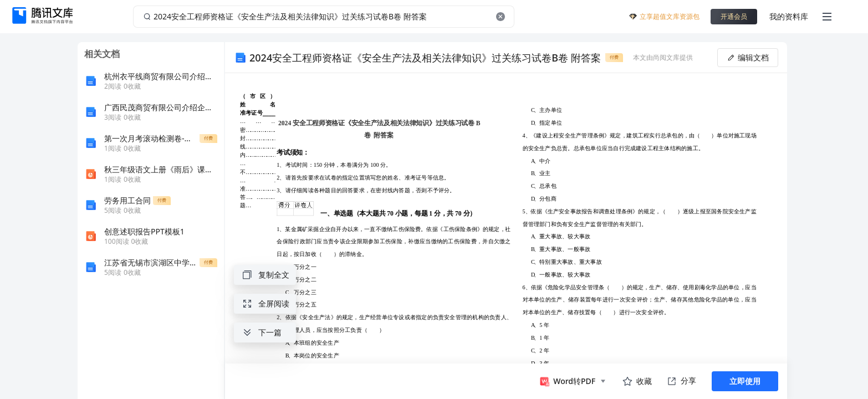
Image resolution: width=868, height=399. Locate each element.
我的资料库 (789, 16)
